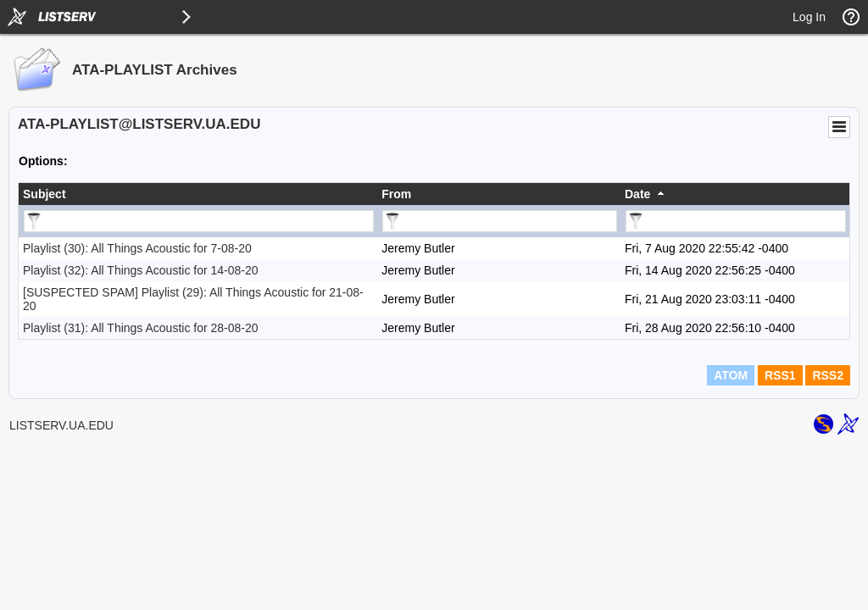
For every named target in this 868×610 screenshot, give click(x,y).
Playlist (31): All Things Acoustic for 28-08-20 (141, 328)
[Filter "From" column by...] (500, 221)
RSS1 (780, 375)
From (396, 194)
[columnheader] (198, 194)
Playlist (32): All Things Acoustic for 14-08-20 (141, 270)
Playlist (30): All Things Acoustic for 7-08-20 (137, 248)
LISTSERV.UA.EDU (61, 425)
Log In (809, 17)
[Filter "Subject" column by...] (199, 221)
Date (637, 194)
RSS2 (828, 375)
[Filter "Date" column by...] (736, 221)
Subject (45, 194)
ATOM (731, 375)
